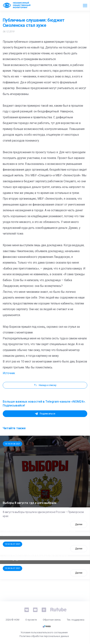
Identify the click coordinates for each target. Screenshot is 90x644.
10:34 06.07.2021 (12, 568)
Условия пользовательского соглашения (44, 632)
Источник (9, 373)
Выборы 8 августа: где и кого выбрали (30, 503)
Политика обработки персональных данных (44, 636)
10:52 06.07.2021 (12, 544)
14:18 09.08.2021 (12, 444)
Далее (79, 524)
